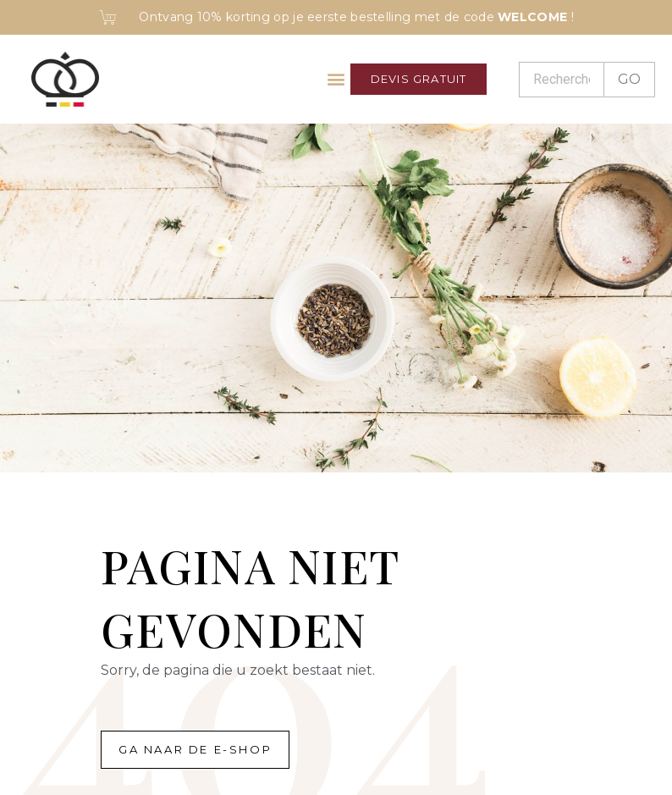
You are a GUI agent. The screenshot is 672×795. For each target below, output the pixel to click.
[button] (336, 79)
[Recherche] (561, 80)
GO (629, 79)
